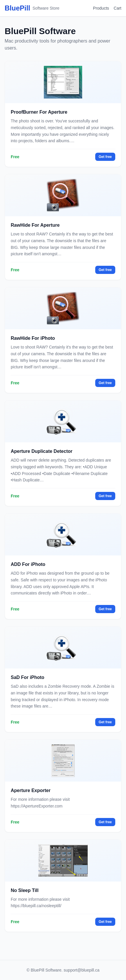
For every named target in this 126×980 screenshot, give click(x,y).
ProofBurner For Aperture (39, 112)
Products (101, 8)
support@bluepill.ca (81, 970)
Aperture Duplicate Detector (42, 451)
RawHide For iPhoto (33, 338)
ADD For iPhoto (28, 564)
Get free (105, 157)
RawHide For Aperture (35, 225)
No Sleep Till (25, 890)
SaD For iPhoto (28, 677)
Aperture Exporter (31, 790)
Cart (118, 8)
